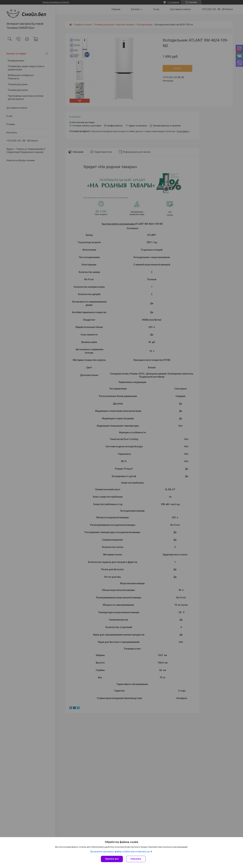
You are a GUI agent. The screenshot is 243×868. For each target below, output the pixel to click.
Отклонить (136, 859)
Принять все (112, 859)
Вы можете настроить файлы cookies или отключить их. (120, 852)
